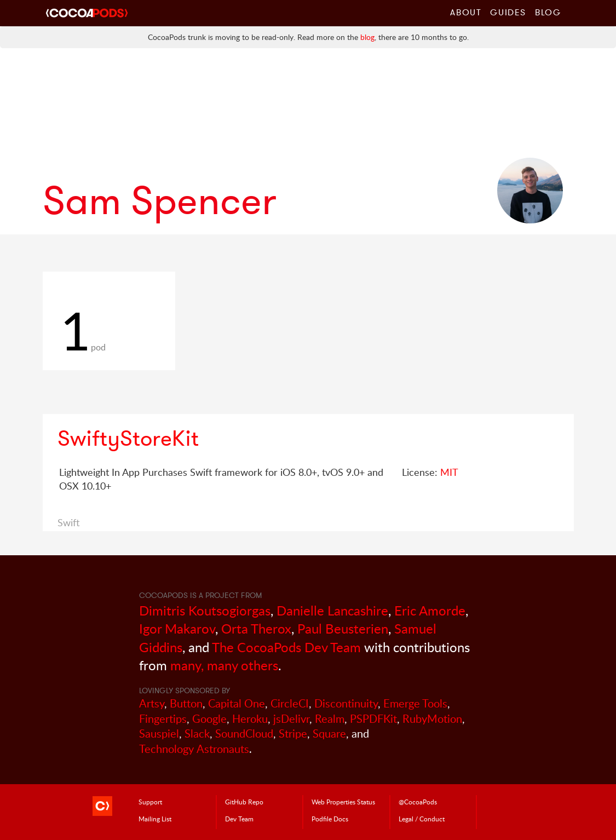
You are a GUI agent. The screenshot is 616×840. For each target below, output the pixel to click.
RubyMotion (432, 719)
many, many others (224, 665)
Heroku (250, 719)
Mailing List (155, 819)
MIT (449, 472)
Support (150, 802)
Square (329, 733)
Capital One (237, 703)
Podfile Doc (330, 819)
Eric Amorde (430, 610)
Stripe (293, 733)
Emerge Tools (415, 703)
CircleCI (290, 703)
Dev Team (239, 819)
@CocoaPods (418, 802)
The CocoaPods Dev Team (286, 647)
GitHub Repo (244, 802)
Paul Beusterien (343, 628)
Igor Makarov (177, 628)
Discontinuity (346, 703)
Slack (197, 733)
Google (209, 719)
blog (367, 37)
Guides (508, 12)
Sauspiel (159, 733)
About (466, 12)
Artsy (152, 703)
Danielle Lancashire (332, 610)
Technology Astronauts (194, 749)
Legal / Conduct (422, 819)
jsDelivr (291, 719)
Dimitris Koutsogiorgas (205, 610)
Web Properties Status (343, 802)
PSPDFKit (373, 719)
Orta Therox (256, 628)
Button (186, 703)
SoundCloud (244, 733)
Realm (330, 719)
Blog (548, 12)
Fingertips (163, 719)
